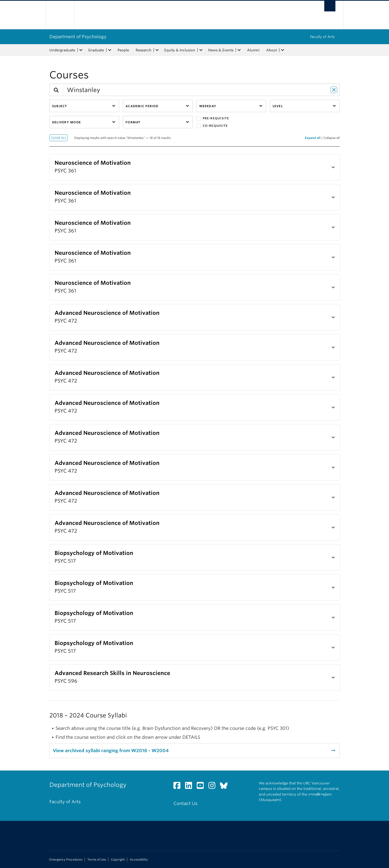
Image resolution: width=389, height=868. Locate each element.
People (123, 50)
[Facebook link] (179, 787)
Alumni (253, 50)
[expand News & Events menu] (239, 50)
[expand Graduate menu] (110, 50)
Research (144, 50)
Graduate (96, 50)
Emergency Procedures (66, 860)
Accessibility (139, 860)
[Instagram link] (214, 787)
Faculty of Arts (322, 37)
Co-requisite (212, 126)
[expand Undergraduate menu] (81, 50)
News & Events (221, 50)
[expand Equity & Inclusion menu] (201, 50)
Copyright (118, 860)
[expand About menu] (283, 50)
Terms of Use (97, 860)
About (272, 50)
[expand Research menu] (157, 50)
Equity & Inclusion (180, 50)
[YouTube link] (202, 787)
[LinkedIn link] (190, 787)
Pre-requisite (213, 118)
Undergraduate (62, 50)
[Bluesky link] (226, 787)
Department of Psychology (78, 37)
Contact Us (185, 803)
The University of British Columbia (60, 15)
